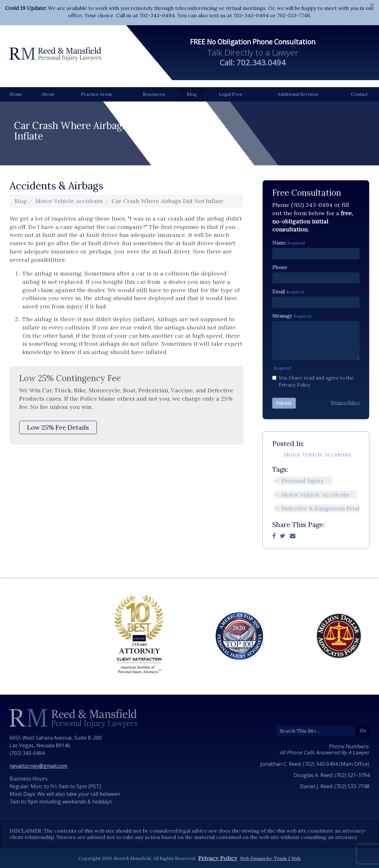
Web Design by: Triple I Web (270, 858)
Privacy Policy (218, 858)
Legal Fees (231, 94)
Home (16, 94)
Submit (284, 403)
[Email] (293, 536)
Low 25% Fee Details (58, 427)
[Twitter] (283, 536)
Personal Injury (303, 481)
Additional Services (298, 94)
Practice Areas (96, 94)
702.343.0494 (261, 62)
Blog (192, 94)
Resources (154, 94)
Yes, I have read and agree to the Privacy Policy (313, 381)
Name (279, 243)
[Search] (316, 731)
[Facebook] (274, 536)
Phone (280, 267)
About (48, 94)
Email (279, 292)
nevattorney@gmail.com (38, 766)
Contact (359, 94)
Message (282, 316)
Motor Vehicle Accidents (69, 201)
